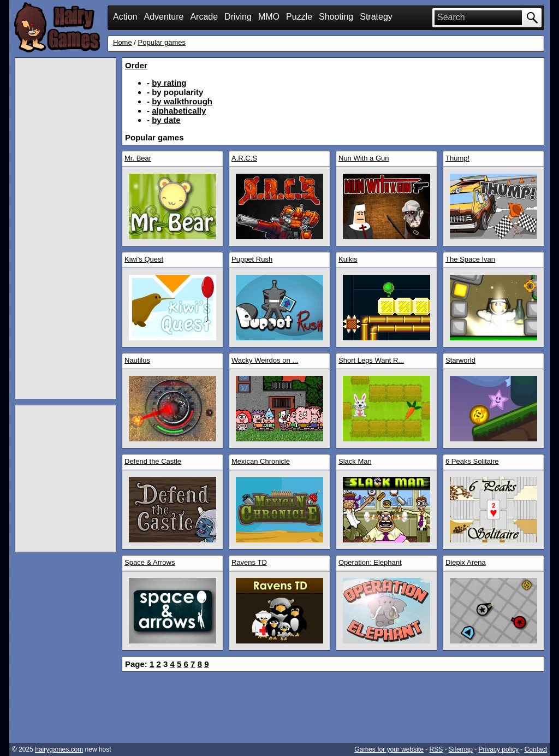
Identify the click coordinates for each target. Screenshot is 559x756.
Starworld (460, 360)
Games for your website (389, 749)
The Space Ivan (470, 259)
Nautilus (137, 360)
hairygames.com (59, 749)
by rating (169, 83)
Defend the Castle (153, 461)
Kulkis (348, 259)
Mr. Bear (138, 158)
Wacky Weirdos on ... (265, 360)
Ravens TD (249, 562)
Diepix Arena (466, 562)
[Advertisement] (66, 228)
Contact (536, 749)
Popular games (162, 42)
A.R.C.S (244, 158)
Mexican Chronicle (261, 461)
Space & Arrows (150, 562)
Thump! (457, 158)
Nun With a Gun (364, 158)
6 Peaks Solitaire (472, 461)
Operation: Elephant (370, 562)
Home (123, 42)
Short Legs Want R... (371, 360)
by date (166, 120)
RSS (436, 749)
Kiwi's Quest (144, 259)
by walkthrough (182, 101)
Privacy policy (499, 749)
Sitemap (461, 749)
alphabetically (179, 111)
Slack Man (355, 461)
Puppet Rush (252, 259)
